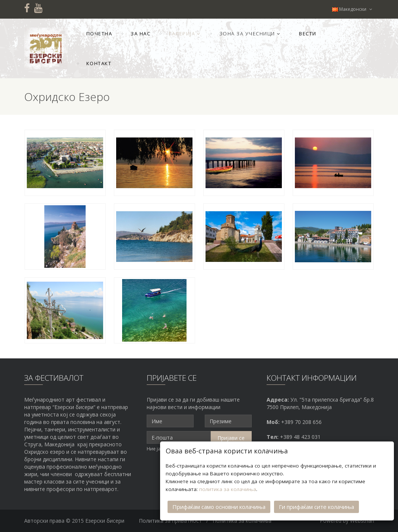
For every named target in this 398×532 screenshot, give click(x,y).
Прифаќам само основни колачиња (219, 507)
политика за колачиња (228, 489)
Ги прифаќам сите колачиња (316, 507)
